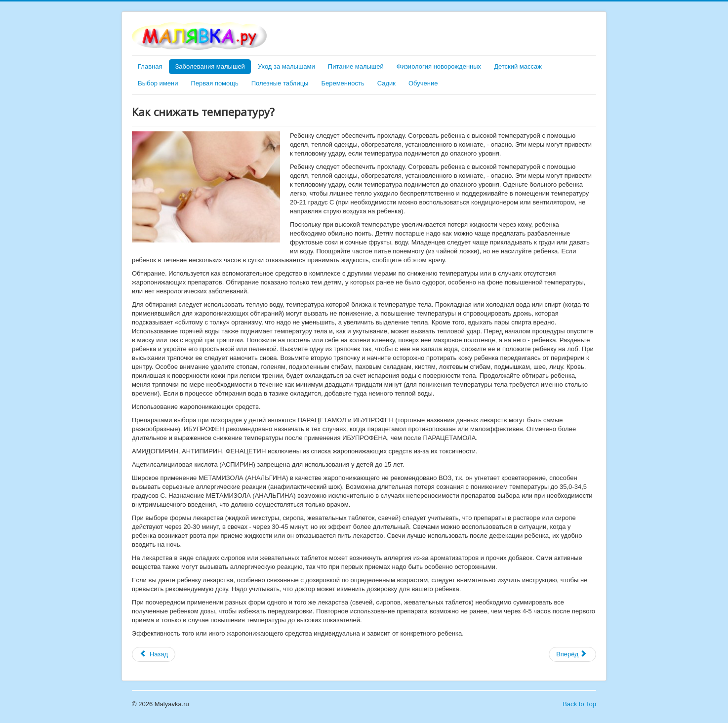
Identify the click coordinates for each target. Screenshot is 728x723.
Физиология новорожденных (439, 66)
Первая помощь (214, 83)
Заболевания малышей (210, 66)
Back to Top (579, 704)
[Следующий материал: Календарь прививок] (572, 654)
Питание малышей (356, 66)
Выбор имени (158, 83)
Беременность (343, 83)
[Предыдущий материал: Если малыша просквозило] (154, 654)
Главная (150, 66)
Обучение (423, 83)
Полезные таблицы (280, 83)
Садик (386, 83)
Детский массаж (518, 66)
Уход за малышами (286, 66)
